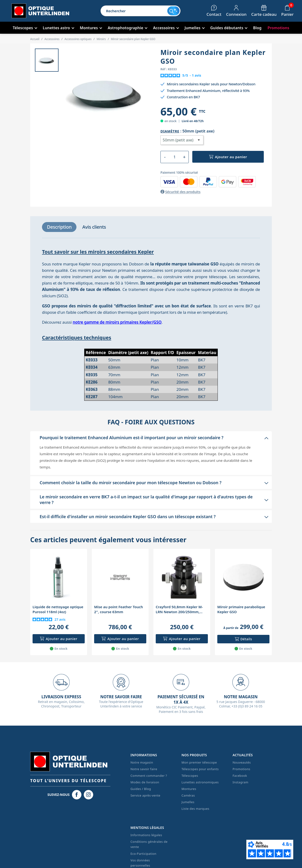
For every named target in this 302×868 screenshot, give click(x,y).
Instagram (241, 782)
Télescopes (190, 776)
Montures (189, 789)
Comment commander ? (149, 776)
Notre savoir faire (144, 769)
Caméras (188, 795)
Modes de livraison (145, 782)
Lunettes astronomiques (200, 782)
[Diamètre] (182, 140)
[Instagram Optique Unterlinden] (88, 795)
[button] (151, 438)
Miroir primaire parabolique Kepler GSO (241, 609)
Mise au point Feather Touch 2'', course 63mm (119, 609)
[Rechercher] (134, 11)
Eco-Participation (143, 854)
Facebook (240, 776)
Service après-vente (145, 795)
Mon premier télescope (199, 762)
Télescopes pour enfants (200, 769)
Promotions (241, 769)
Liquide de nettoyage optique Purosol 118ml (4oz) (58, 609)
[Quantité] (174, 157)
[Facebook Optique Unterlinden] (77, 795)
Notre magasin (142, 762)
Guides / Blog (141, 789)
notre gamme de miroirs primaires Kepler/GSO (117, 322)
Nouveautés (242, 762)
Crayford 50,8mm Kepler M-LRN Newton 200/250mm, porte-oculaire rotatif (179, 609)
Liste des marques (195, 809)
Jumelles (188, 802)
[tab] (59, 227)
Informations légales (146, 835)
